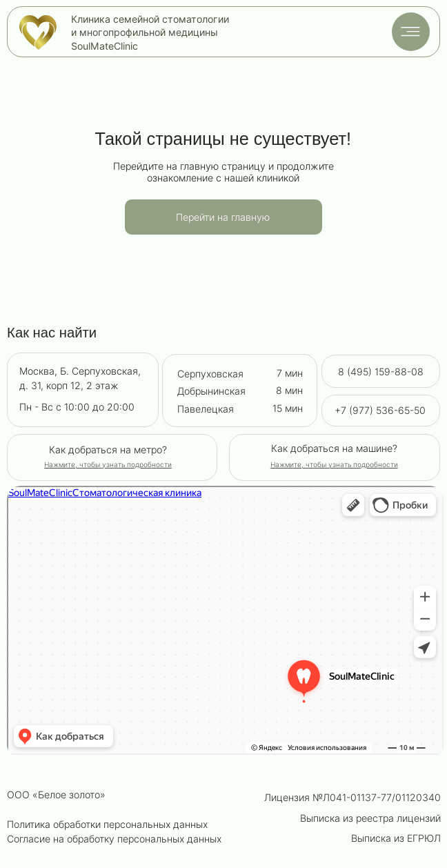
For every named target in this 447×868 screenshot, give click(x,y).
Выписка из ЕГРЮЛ (396, 838)
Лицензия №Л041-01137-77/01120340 (352, 797)
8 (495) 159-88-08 (381, 372)
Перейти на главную (223, 217)
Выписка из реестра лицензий (370, 818)
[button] (334, 464)
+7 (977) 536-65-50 (380, 410)
